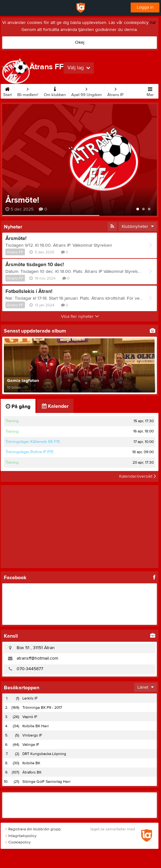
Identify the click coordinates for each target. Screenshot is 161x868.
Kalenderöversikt (138, 476)
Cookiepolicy (18, 842)
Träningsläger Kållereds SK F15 (33, 442)
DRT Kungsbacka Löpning (44, 754)
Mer (150, 91)
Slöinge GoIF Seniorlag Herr (46, 782)
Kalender (55, 406)
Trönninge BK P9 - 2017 (42, 707)
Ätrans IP (115, 91)
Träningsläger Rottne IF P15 (30, 452)
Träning (12, 421)
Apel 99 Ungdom (87, 91)
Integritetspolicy (21, 836)
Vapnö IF (30, 717)
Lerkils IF (30, 698)
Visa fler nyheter (80, 317)
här (153, 23)
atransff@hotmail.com (37, 658)
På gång (18, 407)
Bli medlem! (28, 91)
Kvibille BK (31, 763)
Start (8, 91)
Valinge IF (31, 745)
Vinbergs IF (32, 735)
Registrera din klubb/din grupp (33, 829)
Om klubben (55, 91)
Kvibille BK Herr (36, 726)
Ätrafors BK (32, 772)
